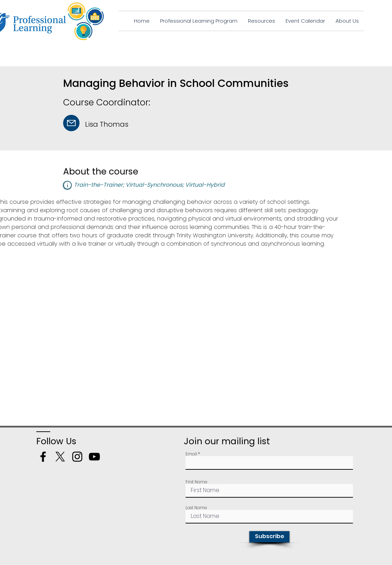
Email (191, 454)
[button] (67, 185)
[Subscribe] (269, 537)
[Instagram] (77, 457)
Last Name (196, 508)
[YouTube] (94, 457)
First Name (196, 482)
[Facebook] (43, 457)
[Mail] (71, 123)
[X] (60, 457)
